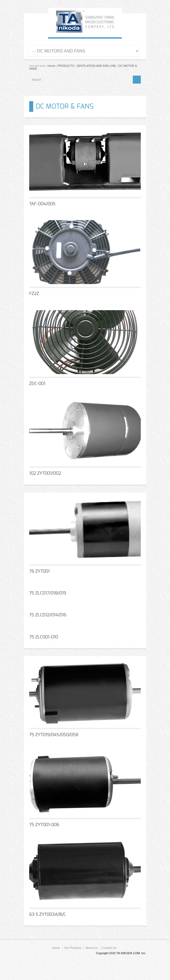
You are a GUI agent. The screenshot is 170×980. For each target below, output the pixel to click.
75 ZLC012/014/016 (48, 615)
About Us (92, 948)
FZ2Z (34, 294)
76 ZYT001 (39, 571)
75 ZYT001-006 (44, 825)
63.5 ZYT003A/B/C (48, 915)
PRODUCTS (66, 66)
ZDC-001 (37, 384)
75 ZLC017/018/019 (48, 593)
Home (51, 66)
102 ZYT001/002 (45, 473)
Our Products (73, 948)
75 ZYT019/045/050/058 (54, 735)
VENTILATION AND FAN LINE (96, 66)
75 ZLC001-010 (44, 637)
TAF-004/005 (42, 204)
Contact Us (109, 948)
